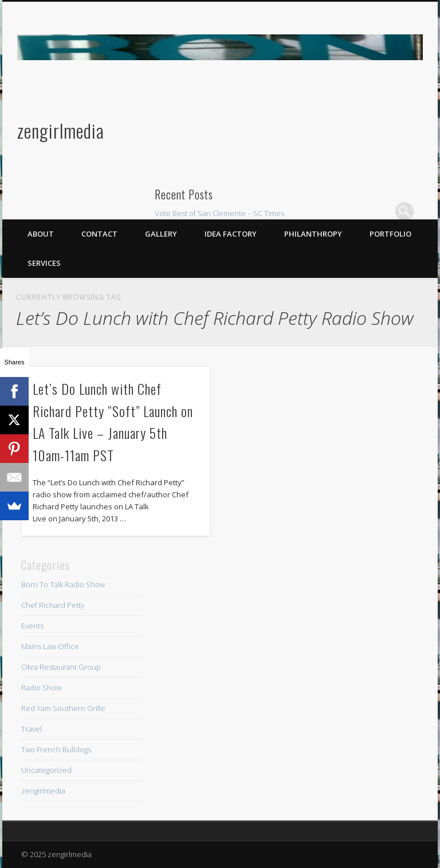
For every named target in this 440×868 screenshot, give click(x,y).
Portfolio (390, 234)
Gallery (161, 234)
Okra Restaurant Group (61, 667)
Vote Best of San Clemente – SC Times (219, 213)
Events (32, 626)
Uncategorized (46, 770)
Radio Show (41, 688)
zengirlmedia (61, 130)
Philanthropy (313, 234)
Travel (32, 729)
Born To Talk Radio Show (63, 584)
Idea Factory (231, 234)
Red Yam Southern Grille (63, 708)
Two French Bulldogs (56, 749)
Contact (99, 234)
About (41, 234)
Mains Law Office (50, 646)
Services (44, 263)
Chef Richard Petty (53, 605)
